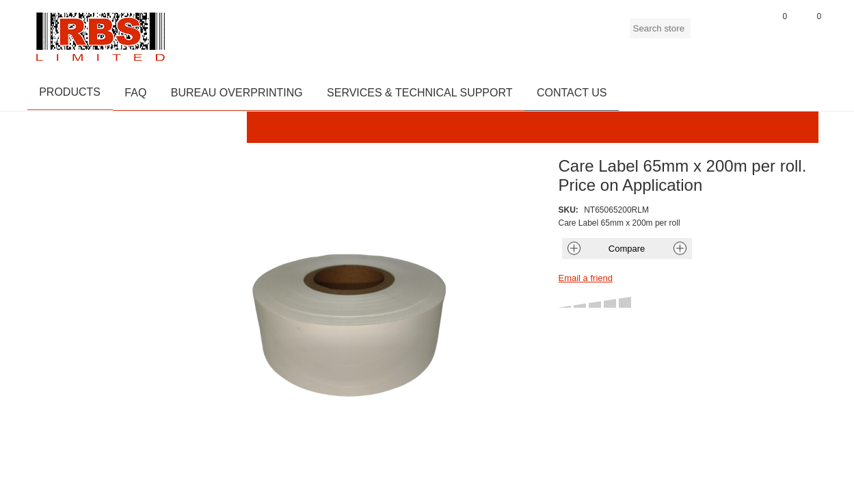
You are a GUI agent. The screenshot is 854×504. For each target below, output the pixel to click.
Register (708, 34)
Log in (742, 34)
